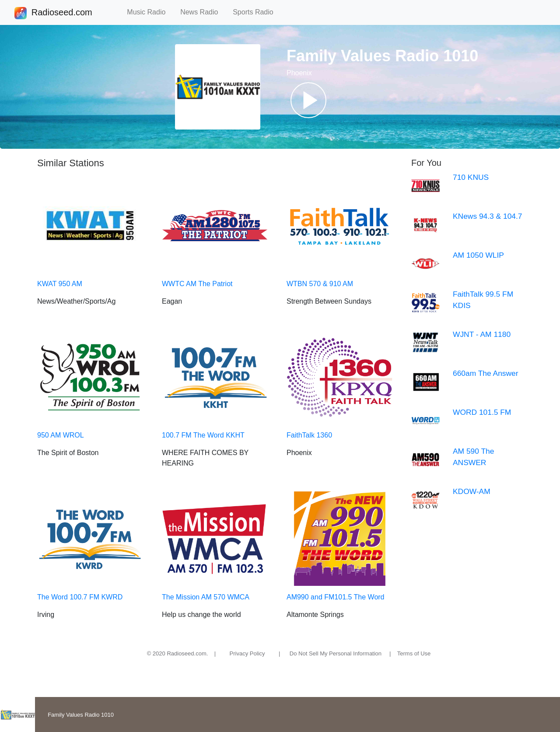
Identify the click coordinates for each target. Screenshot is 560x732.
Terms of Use (414, 653)
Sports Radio (257, 12)
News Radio (203, 12)
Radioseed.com (62, 13)
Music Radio (150, 12)
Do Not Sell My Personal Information (336, 653)
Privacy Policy (247, 653)
